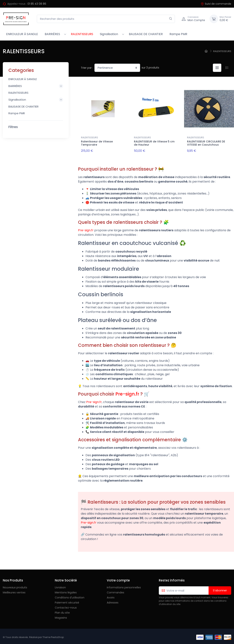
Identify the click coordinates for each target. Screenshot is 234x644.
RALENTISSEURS (82, 34)
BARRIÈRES (52, 34)
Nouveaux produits (15, 586)
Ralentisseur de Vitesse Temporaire (97, 143)
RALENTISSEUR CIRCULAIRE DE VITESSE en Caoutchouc (206, 143)
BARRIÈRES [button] (36, 86)
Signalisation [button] (36, 100)
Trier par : (87, 68)
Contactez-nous (66, 606)
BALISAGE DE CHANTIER (146, 34)
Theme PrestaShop (53, 636)
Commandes (116, 591)
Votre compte (118, 579)
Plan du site (62, 611)
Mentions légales (66, 591)
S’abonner (220, 589)
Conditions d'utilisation (70, 596)
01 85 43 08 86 (37, 4)
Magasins (61, 616)
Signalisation (109, 34)
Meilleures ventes (14, 591)
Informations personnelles (124, 586)
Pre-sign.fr (86, 229)
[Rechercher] (171, 19)
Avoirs (111, 596)
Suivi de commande (216, 4)
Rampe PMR (178, 34)
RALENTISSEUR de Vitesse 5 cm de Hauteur (154, 143)
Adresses (113, 601)
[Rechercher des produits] (106, 19)
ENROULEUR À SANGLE (22, 34)
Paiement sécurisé (67, 601)
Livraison (60, 586)
